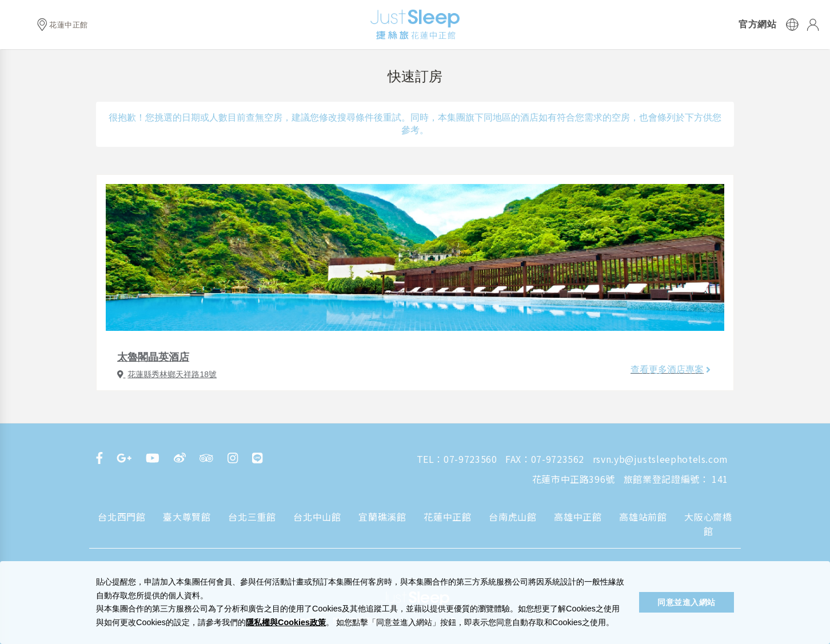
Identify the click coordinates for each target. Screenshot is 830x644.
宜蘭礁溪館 (382, 517)
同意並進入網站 (687, 602)
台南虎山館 (512, 517)
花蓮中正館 (447, 517)
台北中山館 (317, 517)
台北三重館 (252, 517)
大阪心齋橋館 (708, 524)
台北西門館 (121, 517)
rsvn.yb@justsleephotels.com (661, 459)
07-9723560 (470, 459)
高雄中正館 (578, 517)
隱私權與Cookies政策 (286, 622)
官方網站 (757, 25)
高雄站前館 (643, 517)
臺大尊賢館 (187, 517)
